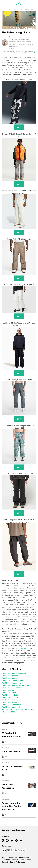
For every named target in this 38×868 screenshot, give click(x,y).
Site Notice (6, 860)
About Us (16, 860)
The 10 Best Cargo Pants (25, 9)
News (11, 9)
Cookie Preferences (17, 862)
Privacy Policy (27, 860)
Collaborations (22, 857)
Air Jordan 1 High (22, 648)
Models (12, 857)
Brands (4, 857)
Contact (5, 862)
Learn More (33, 53)
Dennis (11, 37)
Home (4, 9)
